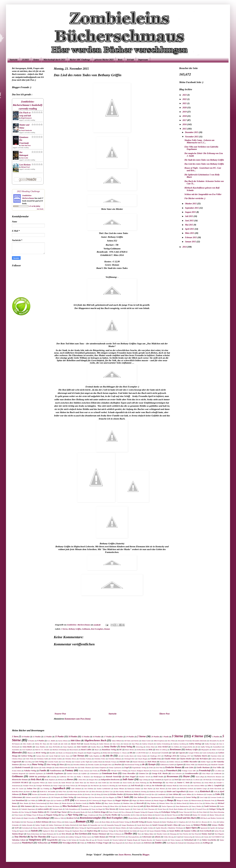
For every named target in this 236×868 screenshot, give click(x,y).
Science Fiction (200, 825)
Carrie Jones (65, 756)
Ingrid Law (168, 780)
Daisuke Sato (124, 762)
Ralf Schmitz (16, 818)
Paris (89, 812)
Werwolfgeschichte (70, 843)
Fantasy (69, 770)
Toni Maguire (219, 834)
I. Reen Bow (82, 780)
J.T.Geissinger (217, 780)
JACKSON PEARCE (20, 783)
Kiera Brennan (97, 792)
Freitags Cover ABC (189, 771)
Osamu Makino (38, 812)
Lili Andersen (43, 797)
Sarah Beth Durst (143, 825)
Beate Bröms (130, 750)
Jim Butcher (95, 786)
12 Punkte (48, 737)
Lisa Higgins (110, 797)
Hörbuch (61, 780)
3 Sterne (64, 629)
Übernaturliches (134, 837)
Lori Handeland (18, 800)
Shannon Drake (49, 828)
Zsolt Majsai (171, 843)
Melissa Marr (210, 803)
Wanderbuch (27, 843)
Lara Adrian (173, 794)
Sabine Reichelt (70, 825)
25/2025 (26, 60)
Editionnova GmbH (167, 765)
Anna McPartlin (54, 747)
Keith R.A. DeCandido (48, 792)
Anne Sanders (82, 747)
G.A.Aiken (218, 771)
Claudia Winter (170, 759)
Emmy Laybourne (115, 767)
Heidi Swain (158, 777)
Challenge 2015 (155, 756)
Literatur (168, 797)
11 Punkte (37, 737)
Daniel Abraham (139, 762)
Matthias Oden (128, 803)
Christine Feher (100, 759)
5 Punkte (216, 737)
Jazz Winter (170, 783)
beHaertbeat (141, 750)
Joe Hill (146, 786)
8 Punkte (31, 741)
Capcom (182, 753)
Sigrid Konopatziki (93, 828)
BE (121, 750)
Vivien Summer (176, 840)
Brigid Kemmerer (26, 118)
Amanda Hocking (90, 744)
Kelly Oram (73, 792)
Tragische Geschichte (58, 837)
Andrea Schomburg (163, 744)
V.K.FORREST (216, 837)
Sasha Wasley (186, 825)
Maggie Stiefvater (122, 800)
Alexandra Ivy (214, 741)
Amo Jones (116, 744)
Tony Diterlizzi (21, 837)
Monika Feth (126, 806)
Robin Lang (69, 822)
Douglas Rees (107, 765)
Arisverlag (139, 747)
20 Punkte (155, 737)
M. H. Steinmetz (81, 800)
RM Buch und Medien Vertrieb (211, 818)
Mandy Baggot (159, 800)
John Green (183, 786)
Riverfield (170, 818)
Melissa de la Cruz (196, 803)
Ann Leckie (25, 158)
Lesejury (209, 794)
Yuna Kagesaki (117, 843)
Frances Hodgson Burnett (140, 771)
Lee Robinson (199, 794)
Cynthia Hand (97, 762)
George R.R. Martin (160, 773)
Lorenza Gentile (216, 797)
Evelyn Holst (16, 771)
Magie (134, 800)
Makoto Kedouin (145, 800)
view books (40, 209)
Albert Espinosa (159, 741)
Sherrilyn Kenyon (64, 828)
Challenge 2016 (170, 756)
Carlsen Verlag (27, 756)
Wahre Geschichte (209, 840)
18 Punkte (119, 737)
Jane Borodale (114, 783)
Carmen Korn (41, 756)
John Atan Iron (26, 145)
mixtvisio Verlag (102, 806)
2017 (185, 120)
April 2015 (190, 229)
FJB (112, 771)
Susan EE (143, 831)
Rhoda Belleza (133, 818)
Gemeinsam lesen (110, 773)
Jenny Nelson (70, 786)
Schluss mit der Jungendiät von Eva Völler (203, 194)
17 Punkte (108, 737)
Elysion (36, 767)
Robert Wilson (57, 822)
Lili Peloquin (56, 797)
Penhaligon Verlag (169, 812)
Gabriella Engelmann (55, 773)
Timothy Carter (162, 834)
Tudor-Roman (100, 837)
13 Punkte (59, 737)
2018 (185, 116)
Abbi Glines (76, 741)
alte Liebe (64, 744)
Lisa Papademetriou (154, 797)
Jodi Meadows (123, 786)
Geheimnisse (94, 773)
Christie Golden (57, 759)
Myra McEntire (152, 806)
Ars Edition (175, 747)
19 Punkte (130, 737)
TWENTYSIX (121, 837)
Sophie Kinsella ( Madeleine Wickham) (169, 828)
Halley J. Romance (83, 777)
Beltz (150, 750)
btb (131, 753)
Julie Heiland (76, 789)
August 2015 (191, 212)
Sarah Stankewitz (26, 130)
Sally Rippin (83, 825)
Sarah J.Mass (173, 825)
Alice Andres (27, 744)
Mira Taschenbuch (71, 806)
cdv (120, 756)
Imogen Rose (93, 780)
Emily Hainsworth (61, 767)
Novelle (189, 809)
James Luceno (53, 783)
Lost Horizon (25, 165)
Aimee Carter (146, 741)
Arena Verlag (126, 747)
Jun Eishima (89, 789)
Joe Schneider (157, 786)
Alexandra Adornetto (199, 741)
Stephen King (92, 831)
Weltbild (54, 843)
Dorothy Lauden (94, 765)
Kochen (35, 794)
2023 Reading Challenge (28, 191)
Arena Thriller (110, 747)
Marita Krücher (67, 803)
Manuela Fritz (209, 800)
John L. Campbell (214, 786)
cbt (111, 756)
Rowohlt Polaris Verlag (121, 822)
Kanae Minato (119, 789)
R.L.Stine (137, 815)
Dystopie (152, 764)
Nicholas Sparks (124, 809)
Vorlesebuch (189, 840)
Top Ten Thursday (38, 837)
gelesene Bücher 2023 (104, 60)
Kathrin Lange (202, 789)
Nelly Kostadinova (71, 809)
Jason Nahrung (141, 783)
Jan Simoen (91, 783)
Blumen (30, 753)
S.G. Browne (203, 822)
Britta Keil (107, 753)
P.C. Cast (50, 812)
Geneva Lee (144, 773)
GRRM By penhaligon (38, 777)
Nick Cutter (137, 809)
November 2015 (192, 137)
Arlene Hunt (150, 747)
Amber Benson (104, 744)
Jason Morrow (125, 855)
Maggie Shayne (107, 800)
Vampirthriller (52, 840)
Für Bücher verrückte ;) (195, 198)
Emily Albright (47, 767)
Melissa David (181, 803)
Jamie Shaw (79, 783)
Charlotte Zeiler (216, 756)
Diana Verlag (38, 764)
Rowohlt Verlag (138, 822)
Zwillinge (206, 843)
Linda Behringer (82, 797)
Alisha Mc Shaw (41, 744)
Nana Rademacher (182, 806)
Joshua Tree (32, 789)
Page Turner (62, 812)
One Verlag (25, 812)
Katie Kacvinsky (216, 789)
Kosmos (52, 794)
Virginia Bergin (132, 840)
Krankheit (61, 794)
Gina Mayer (206, 773)
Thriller (128, 834)
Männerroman (196, 800)
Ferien (95, 771)
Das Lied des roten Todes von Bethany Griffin (204, 164)
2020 (185, 108)
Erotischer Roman (173, 767)
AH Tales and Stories (131, 741)
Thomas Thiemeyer (99, 834)
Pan (71, 812)
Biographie (205, 750)
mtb (142, 806)
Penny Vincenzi (184, 812)
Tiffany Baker (149, 834)
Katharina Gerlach (186, 789)
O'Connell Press (200, 809)
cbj (104, 756)
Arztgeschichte (187, 747)
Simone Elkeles (121, 828)
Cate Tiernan (78, 756)
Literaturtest (179, 797)
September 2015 (192, 208)
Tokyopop (173, 834)
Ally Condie (54, 744)
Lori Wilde (31, 800)
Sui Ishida (133, 831)
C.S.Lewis (164, 753)
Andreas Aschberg (179, 744)
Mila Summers (26, 806)
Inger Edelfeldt (156, 780)
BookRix (52, 753)
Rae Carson (185, 815)
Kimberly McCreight (156, 792)
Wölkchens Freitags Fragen (98, 843)
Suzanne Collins (190, 831)
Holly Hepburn (50, 780)
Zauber (139, 843)
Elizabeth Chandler (217, 765)
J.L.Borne (196, 780)
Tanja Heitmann (48, 834)
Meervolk (140, 803)
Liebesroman (17, 797)
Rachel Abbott (147, 815)
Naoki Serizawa (210, 806)
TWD (111, 837)
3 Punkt (165, 737)
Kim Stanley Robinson (124, 792)
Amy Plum (135, 744)
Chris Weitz (29, 759)
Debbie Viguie (206, 762)
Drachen (118, 765)
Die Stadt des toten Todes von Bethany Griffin (204, 160)
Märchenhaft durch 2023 (54, 60)
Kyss (153, 794)
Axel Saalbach (27, 750)
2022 (185, 99)
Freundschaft (205, 771)
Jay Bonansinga (156, 783)
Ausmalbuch (217, 747)
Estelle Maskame (203, 767)
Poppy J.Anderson (89, 815)
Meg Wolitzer (152, 803)
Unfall (178, 837)
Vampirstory (35, 840)
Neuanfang (85, 809)
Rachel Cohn (160, 815)
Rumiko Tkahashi (153, 822)
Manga (170, 800)
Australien (16, 750)
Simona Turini (108, 828)
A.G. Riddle (51, 741)
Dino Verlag (52, 765)
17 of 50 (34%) (35, 206)
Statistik (34, 831)
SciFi (17, 828)
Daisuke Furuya (111, 762)
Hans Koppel (130, 777)
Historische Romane (214, 777)
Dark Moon (152, 762)
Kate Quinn (172, 789)
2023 (185, 95)
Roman (107, 629)
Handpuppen (98, 777)
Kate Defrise (148, 789)
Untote (206, 837)
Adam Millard (117, 741)
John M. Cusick (18, 789)
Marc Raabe (24, 803)
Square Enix (24, 831)
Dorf (69, 765)
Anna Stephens (68, 747)
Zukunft (181, 843)
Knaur (25, 794)
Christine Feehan (85, 759)
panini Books (80, 812)
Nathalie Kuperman (28, 809)
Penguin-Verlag (153, 812)
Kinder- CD (193, 792)
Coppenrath (17, 762)
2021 (185, 103)
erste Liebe (189, 767)
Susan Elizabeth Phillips (158, 831)
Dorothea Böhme (79, 765)
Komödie (43, 794)
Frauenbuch (171, 771)
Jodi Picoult (136, 786)
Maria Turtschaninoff (39, 803)
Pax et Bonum (126, 812)
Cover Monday (66, 762)
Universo (198, 837)
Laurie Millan (186, 794)
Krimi (105, 794)
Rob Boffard (16, 822)
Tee (58, 834)
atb (196, 747)
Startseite (14, 60)
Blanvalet (17, 753)
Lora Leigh (204, 797)
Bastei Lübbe (86, 750)
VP (198, 840)
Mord (135, 806)
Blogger (146, 855)
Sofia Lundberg (135, 828)
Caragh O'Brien (194, 753)
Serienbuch (26, 828)
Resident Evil (72, 818)
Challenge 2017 (185, 756)
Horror (70, 780)
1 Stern (15, 737)
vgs (93, 840)
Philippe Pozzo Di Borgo (35, 815)
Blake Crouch (217, 750)
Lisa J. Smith (123, 797)
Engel (127, 767)
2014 (185, 247)
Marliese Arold (81, 803)
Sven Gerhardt (206, 831)
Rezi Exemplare (97, 629)
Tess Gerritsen (81, 834)
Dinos (62, 765)
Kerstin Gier (85, 792)
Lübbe (40, 800)
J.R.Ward (206, 780)
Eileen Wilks (190, 765)
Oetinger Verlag (215, 809)
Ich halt (130, 60)
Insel (176, 780)
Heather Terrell (145, 777)
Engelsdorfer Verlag (139, 767)
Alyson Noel (75, 744)
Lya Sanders (58, 800)
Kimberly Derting (140, 792)
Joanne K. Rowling (109, 786)
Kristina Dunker (117, 794)
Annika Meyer (96, 747)
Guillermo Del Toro (66, 777)
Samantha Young (113, 825)
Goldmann (86, 629)
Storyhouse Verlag (107, 831)
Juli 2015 (189, 216)
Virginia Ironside (161, 840)
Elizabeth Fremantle (22, 767)
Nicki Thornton (149, 809)
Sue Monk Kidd (121, 831)
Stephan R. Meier (49, 831)
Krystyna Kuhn (132, 794)
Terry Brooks (66, 834)
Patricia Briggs (100, 812)
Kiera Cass (109, 792)
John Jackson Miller (197, 786)
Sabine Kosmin (27, 825)
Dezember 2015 (192, 132)
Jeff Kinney (197, 783)
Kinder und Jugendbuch (176, 792)
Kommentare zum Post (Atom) (78, 719)
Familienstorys (56, 771)
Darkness (163, 762)
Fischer (104, 771)
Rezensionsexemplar (91, 818)
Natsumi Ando (57, 809)
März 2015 (190, 233)
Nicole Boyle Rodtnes (176, 809)
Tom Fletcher (184, 834)
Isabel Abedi (186, 780)
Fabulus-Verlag (30, 771)
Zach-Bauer (129, 843)
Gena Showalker (129, 773)
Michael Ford (25, 167)
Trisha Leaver (87, 837)
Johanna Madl (171, 786)
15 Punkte (86, 737)
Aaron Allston (63, 741)
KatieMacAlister (18, 792)
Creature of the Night (82, 762)
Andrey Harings (195, 744)
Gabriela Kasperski (19, 773)
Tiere (140, 834)
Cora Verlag (39, 762)
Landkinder (162, 794)
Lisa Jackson (139, 797)
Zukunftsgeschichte (193, 843)
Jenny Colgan (58, 786)
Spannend (204, 828)
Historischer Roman (20, 780)
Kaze (35, 792)
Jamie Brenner (66, 783)
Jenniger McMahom (43, 786)
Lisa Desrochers (97, 797)
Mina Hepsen (40, 806)
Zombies (158, 843)
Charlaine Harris (200, 756)
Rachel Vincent (172, 815)
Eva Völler (217, 767)
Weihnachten (42, 843)
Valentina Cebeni (19, 840)
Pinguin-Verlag (52, 815)
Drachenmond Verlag (132, 765)
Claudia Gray (156, 759)
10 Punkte (26, 737)
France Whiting (122, 771)
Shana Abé (37, 828)
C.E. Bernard (153, 753)
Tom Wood (195, 834)
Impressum (143, 60)
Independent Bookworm (110, 780)
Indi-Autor (128, 779)
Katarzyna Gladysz (134, 789)
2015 (185, 129)
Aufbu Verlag (205, 747)
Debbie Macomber (191, 762)
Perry (194, 812)
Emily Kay (74, 767)
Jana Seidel (102, 783)
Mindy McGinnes (54, 806)
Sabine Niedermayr (55, 825)
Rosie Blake (106, 822)
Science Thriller (218, 825)
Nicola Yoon (162, 809)
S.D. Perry (192, 822)
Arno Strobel (163, 747)
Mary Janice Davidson (112, 803)
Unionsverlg (188, 837)
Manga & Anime (183, 800)
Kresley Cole (89, 794)
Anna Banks (27, 747)
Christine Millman (115, 759)
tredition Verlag (74, 837)
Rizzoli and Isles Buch (186, 818)
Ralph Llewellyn (29, 818)
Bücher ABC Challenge (80, 60)
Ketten (36, 60)
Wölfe (82, 843)
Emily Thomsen (86, 767)
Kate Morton (160, 789)
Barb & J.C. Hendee (42, 750)
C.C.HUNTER (140, 753)
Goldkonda (218, 773)
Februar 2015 (191, 237)
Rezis (120, 60)
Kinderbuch (205, 791)
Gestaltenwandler (192, 773)
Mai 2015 (189, 225)
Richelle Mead (147, 818)
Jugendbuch (59, 788)
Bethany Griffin (75, 629)
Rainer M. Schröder (200, 815)
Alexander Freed (184, 741)
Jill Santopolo (83, 786)
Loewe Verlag (191, 797)
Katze (28, 792)
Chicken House (17, 759)
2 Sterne (141, 736)
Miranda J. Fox (88, 806)
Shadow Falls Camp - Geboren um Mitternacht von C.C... (199, 142)
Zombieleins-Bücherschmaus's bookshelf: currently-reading (28, 105)
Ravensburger (44, 818)
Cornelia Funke (53, 762)
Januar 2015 (191, 242)
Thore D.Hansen (116, 834)
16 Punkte (97, 737)
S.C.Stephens (181, 822)
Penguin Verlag (139, 812)
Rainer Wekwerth (216, 815)
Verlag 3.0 (65, 840)
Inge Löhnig (144, 780)
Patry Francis (114, 812)
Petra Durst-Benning (217, 812)
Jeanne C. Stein (183, 783)
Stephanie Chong (63, 831)
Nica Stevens (110, 809)
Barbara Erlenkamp (60, 750)
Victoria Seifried (118, 840)
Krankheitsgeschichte (75, 794)
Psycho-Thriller (111, 815)
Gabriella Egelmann (36, 773)
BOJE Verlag (41, 753)
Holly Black (36, 780)
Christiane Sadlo (42, 759)
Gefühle (84, 773)
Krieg (99, 794)
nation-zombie (43, 809)
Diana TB (26, 765)
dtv (143, 764)
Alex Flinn (171, 741)
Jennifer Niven (28, 786)
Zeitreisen (148, 843)
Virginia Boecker (146, 840)
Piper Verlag (73, 815)
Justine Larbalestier (104, 789)
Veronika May (84, 840)
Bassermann (74, 750)
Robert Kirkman (42, 822)
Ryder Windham (168, 822)
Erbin (151, 767)
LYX (67, 800)
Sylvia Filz (218, 831)
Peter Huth (203, 812)
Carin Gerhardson (209, 753)
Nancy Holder (196, 806)
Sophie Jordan (148, 828)
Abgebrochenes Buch (95, 740)
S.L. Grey (213, 822)
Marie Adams (54, 803)
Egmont (180, 765)
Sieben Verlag (79, 828)
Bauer (97, 750)
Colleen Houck (216, 759)
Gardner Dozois (72, 773)
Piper (63, 815)
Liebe (218, 794)
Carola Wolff (53, 756)
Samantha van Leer (97, 825)
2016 (185, 124)
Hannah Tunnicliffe (114, 777)
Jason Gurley (127, 783)
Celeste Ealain (142, 756)
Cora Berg (28, 762)
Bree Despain (79, 753)
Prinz (100, 815)
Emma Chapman (100, 767)
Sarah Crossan (158, 825)
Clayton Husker (186, 759)
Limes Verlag (68, 797)
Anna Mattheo (40, 747)
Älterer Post (164, 714)
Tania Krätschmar (33, 834)
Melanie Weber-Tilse (166, 803)
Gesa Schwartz (177, 773)
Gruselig (53, 777)
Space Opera (191, 828)
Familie (43, 771)
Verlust (74, 840)
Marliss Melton (95, 803)
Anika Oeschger (210, 744)
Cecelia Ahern (129, 756)
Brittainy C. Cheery (120, 753)
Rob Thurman (28, 822)
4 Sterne (198, 736)
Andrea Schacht (148, 744)
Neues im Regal (97, 809)
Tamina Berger (18, 834)
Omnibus (15, 812)
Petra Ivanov (19, 815)
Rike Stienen (160, 818)
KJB (215, 792)
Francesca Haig (158, 771)
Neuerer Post (60, 714)
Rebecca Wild (59, 818)
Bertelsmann (175, 750)
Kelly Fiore (62, 792)
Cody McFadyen (201, 759)
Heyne (186, 776)
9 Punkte (41, 741)
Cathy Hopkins (94, 756)
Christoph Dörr (129, 759)
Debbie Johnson (175, 762)
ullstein (158, 837)
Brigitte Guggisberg (93, 753)
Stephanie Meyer (78, 831)
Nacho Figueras (167, 806)
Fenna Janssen (84, 771)
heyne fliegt (200, 777)
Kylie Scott (145, 794)
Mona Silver (114, 806)
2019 (185, 112)
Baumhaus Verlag (109, 750)
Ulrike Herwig (168, 837)
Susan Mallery (175, 831)
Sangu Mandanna (128, 825)
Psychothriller (125, 815)
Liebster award (31, 797)
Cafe (173, 753)
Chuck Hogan (143, 759)
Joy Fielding (45, 789)
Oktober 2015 (191, 204)
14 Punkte (73, 737)
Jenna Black (209, 783)
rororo (97, 822)
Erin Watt (159, 767)
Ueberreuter (147, 837)
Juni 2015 (189, 221)
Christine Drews (71, 759)
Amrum (126, 744)
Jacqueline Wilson (38, 783)
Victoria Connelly (103, 840)
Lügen (48, 800)
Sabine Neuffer (41, 825)
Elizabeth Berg (203, 765)
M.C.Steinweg (94, 800)
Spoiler (213, 828)
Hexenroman (172, 777)
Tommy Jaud (206, 834)
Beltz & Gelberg (161, 750)
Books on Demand (65, 753)
